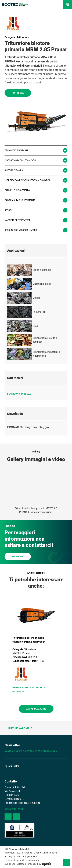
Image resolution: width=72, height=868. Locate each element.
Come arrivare (14, 809)
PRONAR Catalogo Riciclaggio (28, 427)
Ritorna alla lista (18, 728)
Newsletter (12, 745)
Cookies (38, 853)
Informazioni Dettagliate (29, 688)
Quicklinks (12, 766)
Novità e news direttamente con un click (31, 751)
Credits (28, 853)
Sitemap (21, 864)
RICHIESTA (18, 557)
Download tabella (21, 394)
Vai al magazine (36, 709)
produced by (39, 864)
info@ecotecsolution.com (22, 803)
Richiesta (18, 93)
